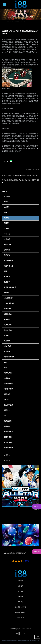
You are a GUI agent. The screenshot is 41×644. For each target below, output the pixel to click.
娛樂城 (7, 22)
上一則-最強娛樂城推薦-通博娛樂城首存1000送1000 (20, 175)
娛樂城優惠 (8, 309)
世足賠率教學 (9, 432)
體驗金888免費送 (21, 612)
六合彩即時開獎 (9, 357)
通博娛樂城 (8, 373)
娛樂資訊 (21, 586)
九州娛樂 (7, 378)
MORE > (36, 509)
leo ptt (6, 400)
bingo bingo (8, 330)
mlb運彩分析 (8, 298)
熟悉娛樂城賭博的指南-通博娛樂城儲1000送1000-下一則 (20, 181)
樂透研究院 (8, 437)
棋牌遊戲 (7, 319)
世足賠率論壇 (9, 261)
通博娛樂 (7, 426)
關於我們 (21, 597)
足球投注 (7, 341)
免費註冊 (7, 460)
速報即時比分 (9, 266)
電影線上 (7, 335)
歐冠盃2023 (8, 442)
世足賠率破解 (9, 405)
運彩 (6, 367)
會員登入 (7, 455)
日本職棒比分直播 (21, 607)
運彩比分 (7, 394)
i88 (5, 416)
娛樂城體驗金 (9, 448)
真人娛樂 (21, 591)
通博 (6, 271)
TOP (37, 637)
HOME (3, 22)
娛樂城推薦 (8, 421)
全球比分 (7, 239)
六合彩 (6, 207)
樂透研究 (7, 255)
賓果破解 (21, 602)
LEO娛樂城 (8, 314)
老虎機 (6, 228)
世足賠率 (7, 351)
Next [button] (38, 466)
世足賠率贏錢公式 (10, 287)
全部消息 (7, 196)
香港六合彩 (8, 245)
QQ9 (6, 362)
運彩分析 (7, 410)
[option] (20, 14)
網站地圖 (21, 618)
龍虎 (6, 212)
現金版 (6, 202)
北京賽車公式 (9, 389)
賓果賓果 (7, 277)
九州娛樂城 (8, 325)
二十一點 (7, 234)
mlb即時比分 (8, 383)
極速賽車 (7, 282)
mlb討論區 (8, 346)
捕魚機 (6, 293)
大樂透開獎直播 (9, 303)
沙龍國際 (7, 250)
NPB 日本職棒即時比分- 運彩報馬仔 (15, 509)
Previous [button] (35, 466)
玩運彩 (6, 223)
